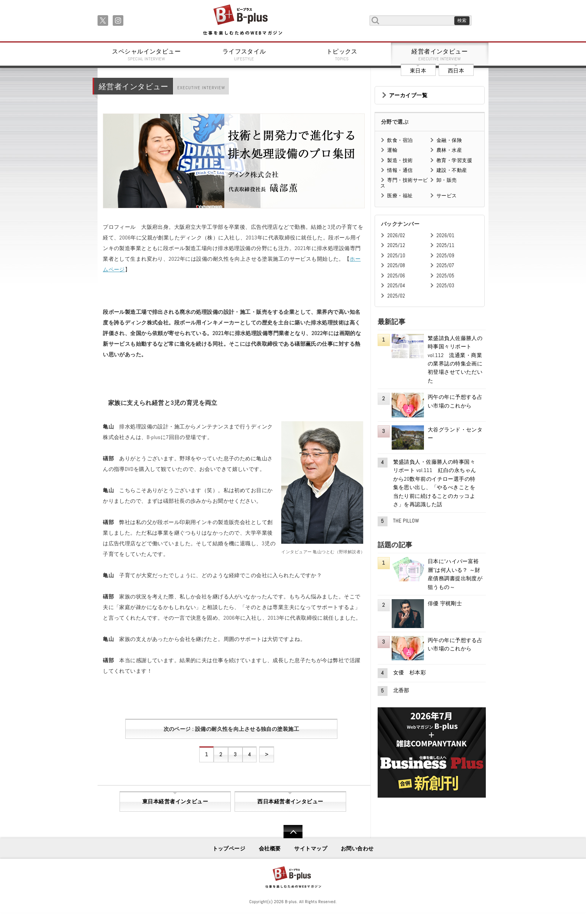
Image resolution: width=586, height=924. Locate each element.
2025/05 (445, 276)
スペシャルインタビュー (146, 55)
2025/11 (445, 245)
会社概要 (270, 848)
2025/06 (396, 276)
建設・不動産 (452, 170)
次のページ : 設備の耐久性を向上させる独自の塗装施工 (231, 729)
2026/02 (396, 235)
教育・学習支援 (454, 160)
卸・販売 (447, 180)
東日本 (418, 71)
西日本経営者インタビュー (290, 801)
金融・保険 (449, 140)
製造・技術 (400, 160)
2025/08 (396, 265)
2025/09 (445, 256)
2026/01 (445, 235)
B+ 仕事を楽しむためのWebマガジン (242, 20)
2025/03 (445, 286)
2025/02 (396, 296)
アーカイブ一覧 (408, 95)
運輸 (392, 150)
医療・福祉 (400, 196)
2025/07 (445, 265)
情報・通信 (400, 170)
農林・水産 (449, 150)
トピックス (342, 55)
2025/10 (396, 256)
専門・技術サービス (404, 183)
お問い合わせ (357, 848)
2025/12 (396, 245)
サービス (447, 196)
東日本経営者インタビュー (175, 801)
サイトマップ (311, 848)
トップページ (229, 848)
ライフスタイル (244, 55)
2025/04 (396, 286)
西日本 (456, 71)
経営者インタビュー (440, 55)
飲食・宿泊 (400, 140)
